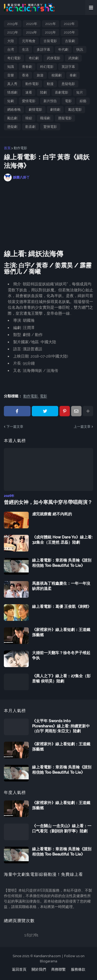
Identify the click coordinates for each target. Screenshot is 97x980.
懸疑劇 (12, 127)
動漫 (50, 84)
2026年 (69, 32)
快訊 (80, 50)
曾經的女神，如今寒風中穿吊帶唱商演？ (48, 502)
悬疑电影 (68, 84)
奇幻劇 (34, 58)
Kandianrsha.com (47, 956)
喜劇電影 (62, 92)
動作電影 (32, 84)
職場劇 (45, 118)
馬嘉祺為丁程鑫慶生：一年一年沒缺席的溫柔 (61, 586)
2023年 (13, 32)
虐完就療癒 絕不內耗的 (52, 514)
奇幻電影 (14, 58)
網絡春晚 (14, 110)
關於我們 (39, 969)
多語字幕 (43, 50)
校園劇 (57, 75)
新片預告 (50, 101)
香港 (25, 75)
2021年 (51, 24)
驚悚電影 (50, 127)
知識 (11, 67)
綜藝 (83, 101)
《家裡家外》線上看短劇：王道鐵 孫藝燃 (61, 632)
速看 (29, 92)
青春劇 (27, 67)
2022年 (69, 24)
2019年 (13, 24)
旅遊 (40, 75)
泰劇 (73, 75)
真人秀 (12, 84)
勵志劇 (12, 118)
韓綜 (29, 118)
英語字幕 (68, 67)
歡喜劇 (30, 127)
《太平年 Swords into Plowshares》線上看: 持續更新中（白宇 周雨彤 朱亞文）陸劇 (61, 726)
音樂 (11, 75)
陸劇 (43, 92)
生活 (25, 50)
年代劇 (63, 50)
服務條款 (78, 969)
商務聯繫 (58, 969)
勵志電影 (75, 110)
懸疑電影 (65, 118)
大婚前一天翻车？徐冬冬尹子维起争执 (61, 655)
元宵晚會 (29, 41)
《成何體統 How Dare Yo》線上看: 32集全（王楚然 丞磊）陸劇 (62, 540)
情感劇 (12, 92)
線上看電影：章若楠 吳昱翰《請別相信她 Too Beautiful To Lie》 (62, 563)
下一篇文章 (15, 427)
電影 (68, 101)
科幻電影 (47, 67)
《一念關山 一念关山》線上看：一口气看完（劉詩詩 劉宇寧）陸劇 (62, 828)
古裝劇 (70, 41)
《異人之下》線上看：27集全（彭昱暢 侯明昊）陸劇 (61, 679)
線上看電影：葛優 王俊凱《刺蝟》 (62, 607)
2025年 (50, 32)
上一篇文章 (82, 427)
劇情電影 (35, 110)
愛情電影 (29, 101)
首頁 (7, 148)
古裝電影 (50, 41)
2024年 (32, 32)
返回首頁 (19, 969)
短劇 (11, 101)
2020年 (32, 24)
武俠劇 (73, 58)
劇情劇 (55, 110)
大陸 (11, 41)
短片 (80, 92)
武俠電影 (54, 58)
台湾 (11, 50)
